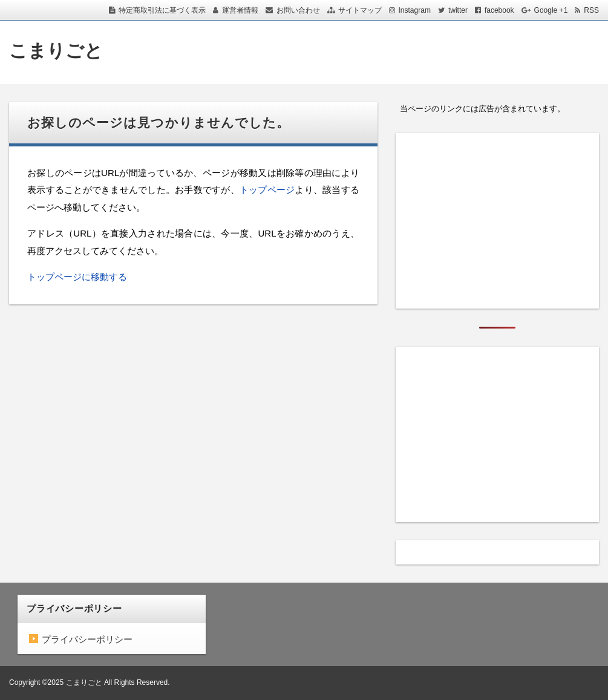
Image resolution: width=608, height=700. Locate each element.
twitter (458, 10)
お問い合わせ (298, 10)
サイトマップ (360, 10)
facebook (499, 10)
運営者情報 (240, 10)
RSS (591, 10)
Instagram (415, 10)
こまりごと (56, 51)
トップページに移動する (77, 277)
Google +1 (551, 10)
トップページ (267, 190)
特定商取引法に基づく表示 (162, 10)
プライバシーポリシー (87, 639)
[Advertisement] (497, 221)
